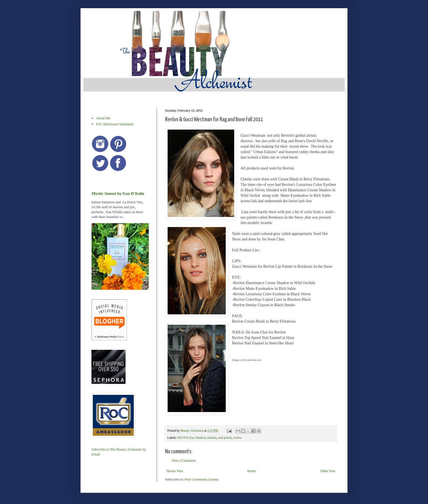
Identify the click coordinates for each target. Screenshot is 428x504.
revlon (237, 438)
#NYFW (183, 438)
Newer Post (175, 471)
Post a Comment (184, 460)
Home (252, 471)
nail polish (225, 438)
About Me (103, 118)
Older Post (328, 471)
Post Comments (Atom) (202, 479)
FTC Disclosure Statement (115, 124)
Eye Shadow (198, 438)
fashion (212, 438)
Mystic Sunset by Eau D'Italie (118, 193)
